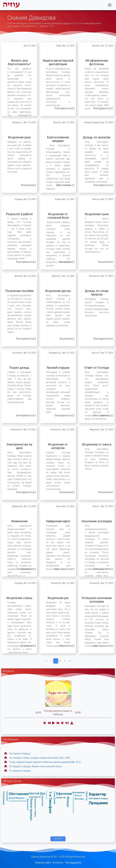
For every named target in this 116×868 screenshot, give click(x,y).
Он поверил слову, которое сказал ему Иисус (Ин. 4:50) (40, 758)
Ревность (47, 795)
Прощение (98, 803)
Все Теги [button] (58, 839)
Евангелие (43, 801)
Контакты (58, 863)
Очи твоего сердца (20, 754)
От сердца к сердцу (20, 771)
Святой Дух (37, 793)
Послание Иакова (17, 801)
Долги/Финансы (17, 798)
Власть (78, 795)
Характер (97, 794)
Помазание (4, 798)
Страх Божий (55, 798)
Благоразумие (78, 792)
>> (70, 661)
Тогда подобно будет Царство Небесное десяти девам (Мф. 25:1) (45, 762)
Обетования (19, 794)
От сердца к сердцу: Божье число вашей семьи (35, 766)
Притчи (87, 796)
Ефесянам (64, 794)
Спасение (7, 796)
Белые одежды (31, 810)
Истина (79, 799)
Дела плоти (28, 804)
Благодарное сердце (98, 798)
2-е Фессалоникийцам (73, 803)
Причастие (61, 797)
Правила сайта (43, 863)
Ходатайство (35, 797)
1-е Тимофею (50, 802)
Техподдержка (73, 863)
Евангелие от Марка (35, 808)
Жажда (68, 802)
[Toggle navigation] (110, 6)
